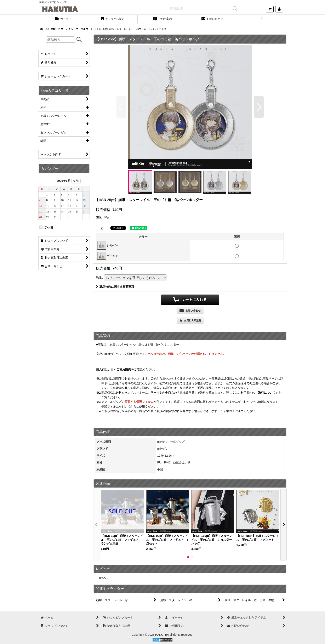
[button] (262, 19)
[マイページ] (279, 9)
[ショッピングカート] (270, 9)
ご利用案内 (124, 369)
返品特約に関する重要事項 (115, 287)
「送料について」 (267, 393)
